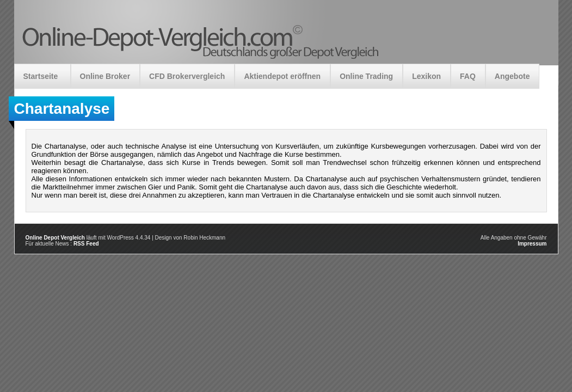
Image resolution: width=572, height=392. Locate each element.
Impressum (532, 244)
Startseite (41, 76)
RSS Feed (86, 244)
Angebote (512, 76)
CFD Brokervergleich (187, 76)
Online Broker (105, 76)
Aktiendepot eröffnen (282, 76)
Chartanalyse (62, 109)
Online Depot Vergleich (55, 238)
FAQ (468, 76)
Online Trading (366, 76)
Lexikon (426, 76)
